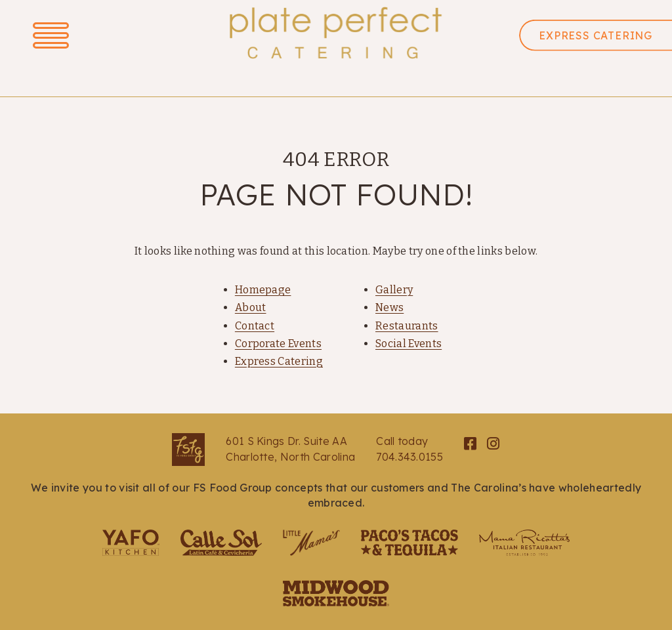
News (389, 307)
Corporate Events (278, 344)
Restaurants (407, 326)
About (251, 307)
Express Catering (279, 361)
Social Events (409, 344)
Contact (255, 326)
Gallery (394, 290)
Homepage (263, 290)
